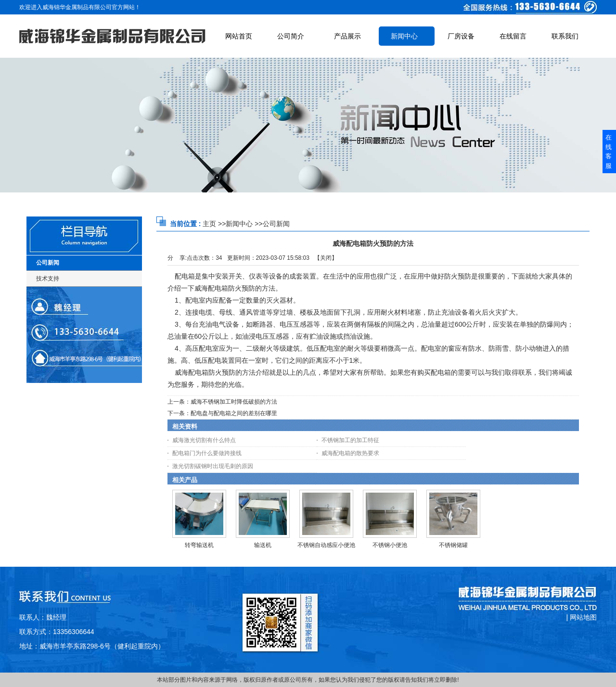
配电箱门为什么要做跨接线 (207, 453)
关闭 (326, 258)
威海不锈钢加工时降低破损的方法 (234, 402)
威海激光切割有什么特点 (204, 440)
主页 (209, 224)
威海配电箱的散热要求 (350, 453)
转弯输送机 (199, 545)
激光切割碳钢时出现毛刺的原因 (213, 466)
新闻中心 (239, 224)
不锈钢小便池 (390, 545)
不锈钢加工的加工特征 (350, 440)
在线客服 (609, 152)
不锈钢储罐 (453, 545)
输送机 (263, 545)
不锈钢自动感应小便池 (326, 545)
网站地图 (583, 617)
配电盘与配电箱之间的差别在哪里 (234, 413)
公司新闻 (276, 224)
